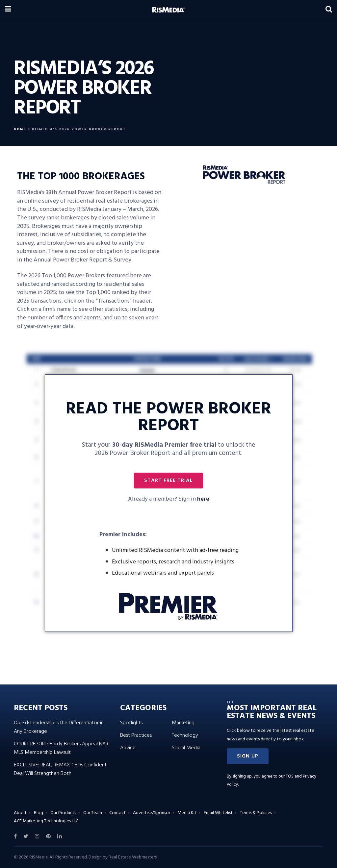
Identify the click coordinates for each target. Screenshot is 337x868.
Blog (39, 813)
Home (20, 129)
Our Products (63, 813)
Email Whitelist (218, 813)
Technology (185, 735)
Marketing (183, 723)
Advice (128, 748)
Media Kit (187, 813)
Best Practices (136, 735)
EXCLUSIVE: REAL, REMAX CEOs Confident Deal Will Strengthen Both (60, 769)
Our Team (93, 813)
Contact (117, 813)
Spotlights (131, 723)
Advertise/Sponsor (152, 813)
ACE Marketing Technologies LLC (46, 821)
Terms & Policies (256, 813)
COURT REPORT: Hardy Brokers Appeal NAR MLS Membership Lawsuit (61, 748)
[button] (168, 481)
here (203, 499)
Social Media (186, 748)
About (20, 813)
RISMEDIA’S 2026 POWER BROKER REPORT (79, 129)
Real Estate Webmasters (133, 857)
